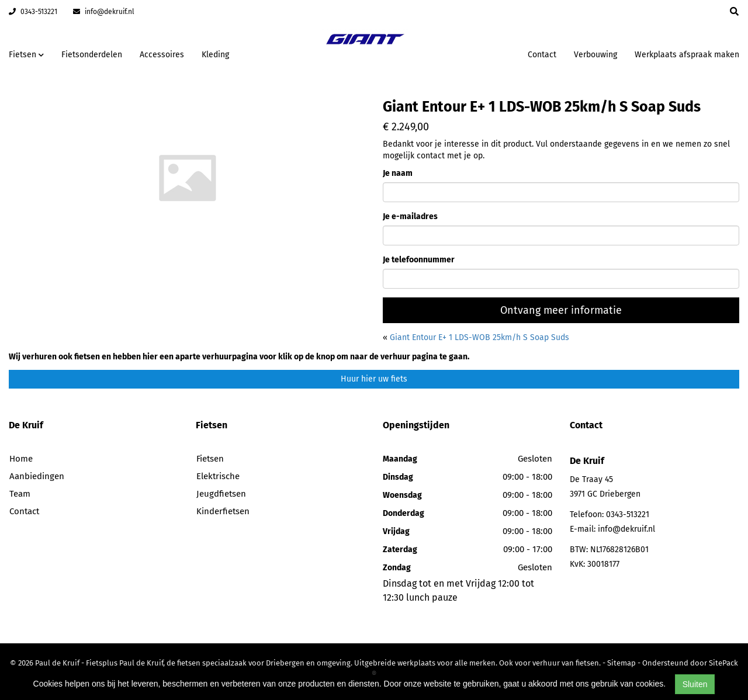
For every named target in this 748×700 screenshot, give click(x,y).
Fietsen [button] (26, 55)
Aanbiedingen (37, 476)
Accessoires (162, 55)
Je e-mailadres (410, 216)
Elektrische (218, 476)
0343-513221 (33, 12)
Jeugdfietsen (221, 494)
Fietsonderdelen (92, 55)
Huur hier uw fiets (374, 379)
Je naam (398, 173)
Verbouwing (595, 55)
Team (20, 494)
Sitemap (621, 663)
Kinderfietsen (223, 511)
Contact (542, 55)
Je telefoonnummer (419, 260)
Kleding (215, 55)
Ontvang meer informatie (561, 310)
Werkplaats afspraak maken (687, 55)
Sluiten (695, 684)
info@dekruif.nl (104, 12)
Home (21, 459)
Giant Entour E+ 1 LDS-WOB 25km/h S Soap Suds (479, 337)
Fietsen (210, 459)
